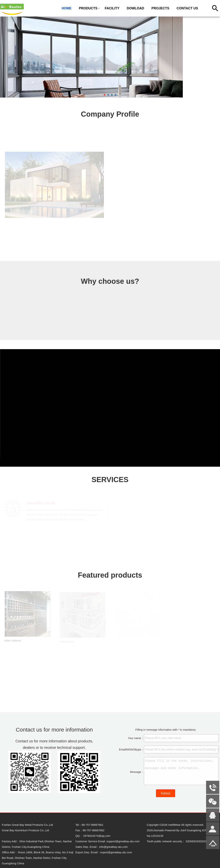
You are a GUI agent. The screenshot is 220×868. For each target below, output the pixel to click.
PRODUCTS (88, 8)
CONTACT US (187, 8)
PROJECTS (160, 8)
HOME (67, 8)
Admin (6, 865)
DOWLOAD (135, 8)
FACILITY (112, 8)
